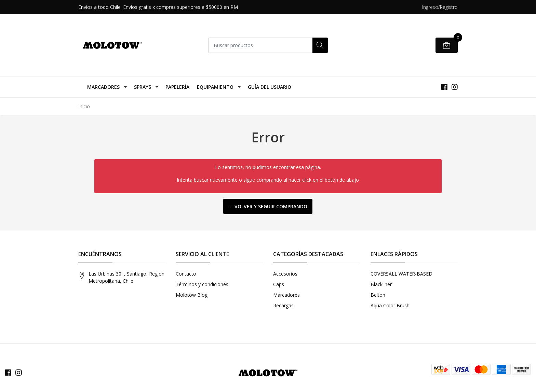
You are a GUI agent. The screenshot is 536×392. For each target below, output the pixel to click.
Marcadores (103, 87)
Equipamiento (215, 87)
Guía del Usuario (270, 87)
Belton (378, 295)
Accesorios (285, 274)
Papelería (177, 87)
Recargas (283, 305)
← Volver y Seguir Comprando (268, 206)
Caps (279, 284)
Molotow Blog (192, 295)
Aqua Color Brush (390, 305)
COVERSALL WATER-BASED (401, 274)
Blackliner (381, 284)
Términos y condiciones (202, 284)
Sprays (143, 87)
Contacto (186, 274)
